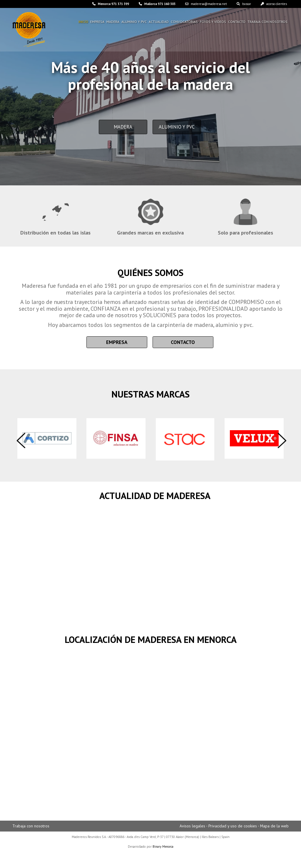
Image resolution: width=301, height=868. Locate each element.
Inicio (84, 22)
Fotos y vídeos (214, 22)
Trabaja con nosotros (268, 22)
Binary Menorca (163, 848)
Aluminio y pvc (135, 22)
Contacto (238, 22)
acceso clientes (272, 4)
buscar (239, 4)
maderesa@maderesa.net (199, 4)
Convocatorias (186, 22)
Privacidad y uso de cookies (232, 827)
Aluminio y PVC (179, 130)
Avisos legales (191, 827)
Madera (114, 22)
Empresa (98, 22)
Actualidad (160, 22)
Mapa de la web (274, 827)
